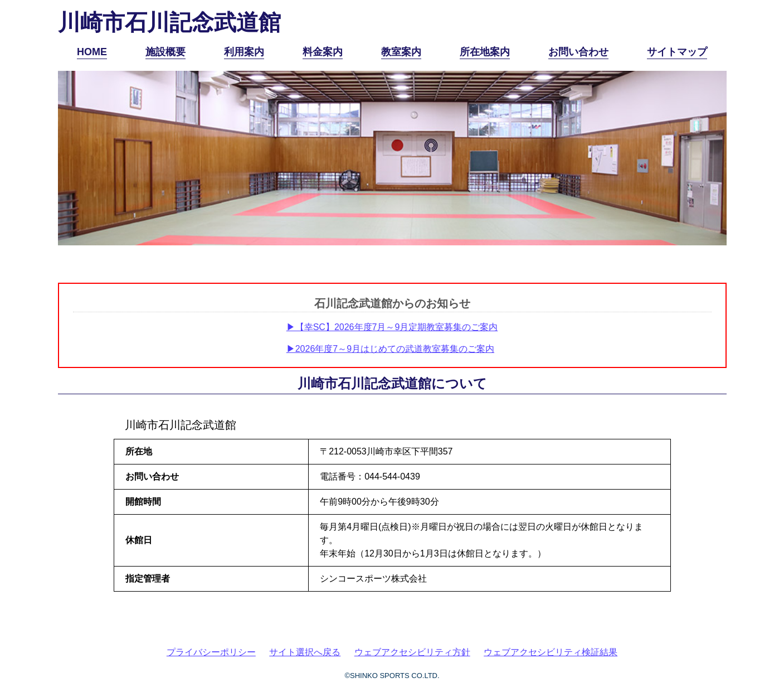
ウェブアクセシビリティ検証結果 (551, 652)
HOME (92, 52)
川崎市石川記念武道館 (169, 22)
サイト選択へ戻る (305, 652)
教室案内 (401, 52)
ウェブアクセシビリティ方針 (412, 652)
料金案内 (323, 52)
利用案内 (244, 52)
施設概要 (165, 52)
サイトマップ (677, 52)
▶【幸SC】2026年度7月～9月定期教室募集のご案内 (392, 327)
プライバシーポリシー (211, 652)
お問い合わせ (578, 52)
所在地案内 (485, 52)
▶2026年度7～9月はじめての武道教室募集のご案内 (390, 349)
